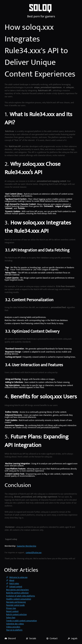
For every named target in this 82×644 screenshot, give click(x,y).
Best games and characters (17, 590)
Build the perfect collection (17, 593)
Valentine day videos (15, 624)
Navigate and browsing (16, 602)
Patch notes (13, 583)
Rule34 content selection (16, 614)
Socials (31, 638)
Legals (72, 638)
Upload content (14, 587)
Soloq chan (11, 618)
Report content (12, 611)
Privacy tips (11, 608)
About (10, 580)
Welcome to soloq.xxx (17, 577)
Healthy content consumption (19, 599)
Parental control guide (15, 605)
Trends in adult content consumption (21, 621)
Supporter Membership (26, 546)
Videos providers (13, 627)
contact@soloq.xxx (34, 552)
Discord (10, 638)
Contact (52, 638)
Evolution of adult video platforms (21, 596)
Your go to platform (14, 630)
